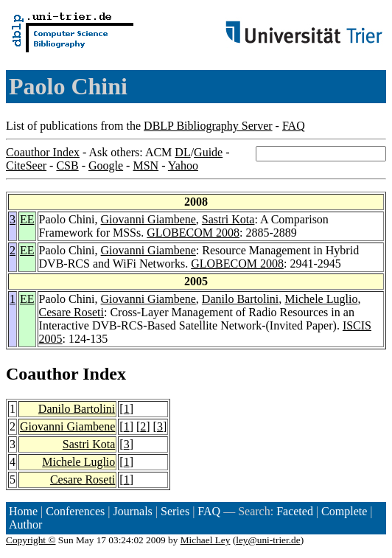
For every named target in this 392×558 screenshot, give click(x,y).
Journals (132, 511)
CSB (67, 165)
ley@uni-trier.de (268, 540)
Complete (344, 511)
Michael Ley (206, 540)
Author (25, 524)
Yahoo (183, 165)
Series (175, 511)
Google (106, 165)
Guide (208, 152)
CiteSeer (26, 165)
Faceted (295, 511)
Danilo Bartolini (240, 299)
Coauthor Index (43, 152)
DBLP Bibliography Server (208, 126)
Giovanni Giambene (148, 219)
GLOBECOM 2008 (193, 233)
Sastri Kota (228, 219)
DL (182, 152)
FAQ (294, 126)
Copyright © (31, 540)
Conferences (75, 511)
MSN (146, 165)
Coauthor (42, 374)
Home (23, 511)
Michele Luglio (321, 299)
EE (27, 219)
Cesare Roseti (71, 312)
